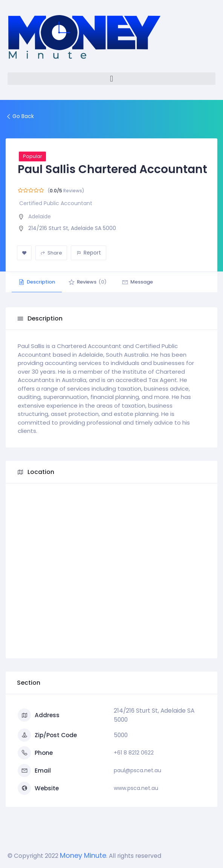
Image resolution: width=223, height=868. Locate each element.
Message (142, 282)
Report (89, 253)
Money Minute (83, 855)
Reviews (90, 282)
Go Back (20, 116)
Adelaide (40, 216)
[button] (111, 79)
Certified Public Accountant (56, 203)
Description (38, 282)
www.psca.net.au (136, 788)
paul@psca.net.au (137, 770)
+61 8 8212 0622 (134, 753)
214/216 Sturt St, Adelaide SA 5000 (72, 228)
